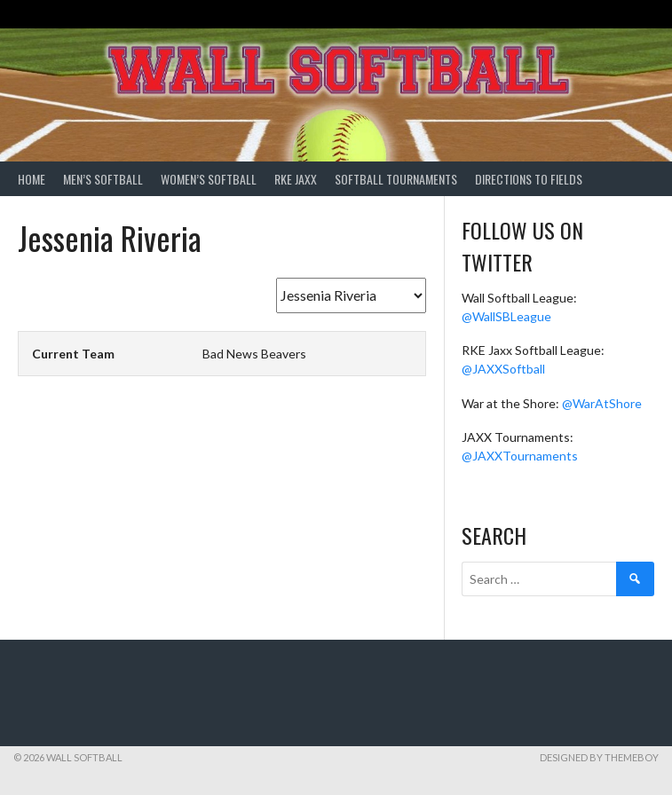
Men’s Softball (103, 179)
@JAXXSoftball (503, 369)
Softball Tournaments (396, 179)
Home (32, 179)
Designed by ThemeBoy (599, 757)
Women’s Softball (209, 179)
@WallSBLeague (506, 316)
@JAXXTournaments (520, 456)
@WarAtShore (602, 403)
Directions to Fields (529, 179)
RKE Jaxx (296, 179)
